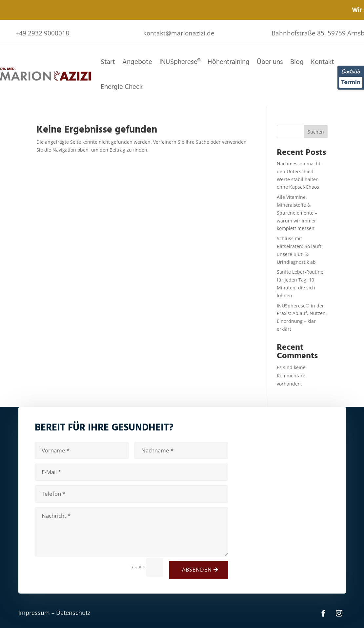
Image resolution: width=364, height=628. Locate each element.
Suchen (316, 132)
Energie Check (122, 87)
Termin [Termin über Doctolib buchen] (351, 82)
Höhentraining (229, 62)
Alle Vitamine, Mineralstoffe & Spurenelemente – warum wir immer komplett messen (297, 213)
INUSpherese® (180, 62)
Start (108, 62)
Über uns (270, 62)
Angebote (137, 62)
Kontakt (323, 62)
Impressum (34, 613)
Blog (297, 62)
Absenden (197, 570)
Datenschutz (73, 613)
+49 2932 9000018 (42, 33)
